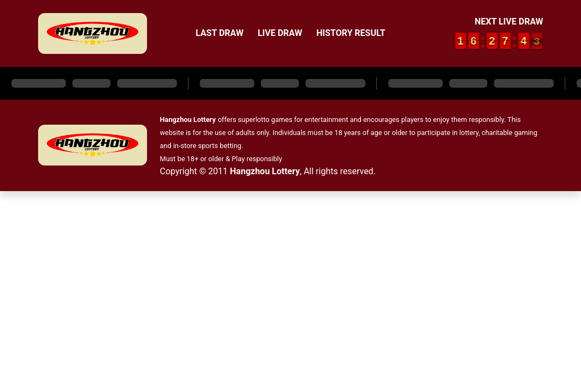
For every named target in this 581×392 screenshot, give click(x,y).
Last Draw (219, 33)
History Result (351, 33)
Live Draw (280, 33)
